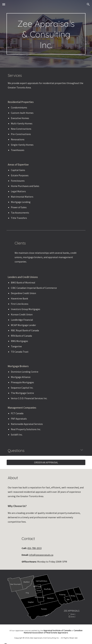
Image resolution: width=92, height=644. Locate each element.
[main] (46, 34)
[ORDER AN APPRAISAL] (46, 462)
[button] (4, 4)
